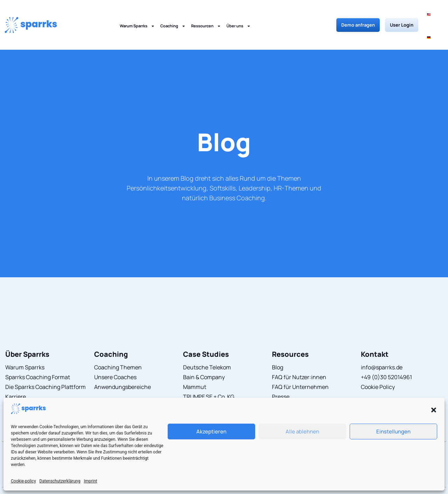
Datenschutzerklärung (60, 481)
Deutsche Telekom (207, 344)
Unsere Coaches (115, 354)
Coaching (173, 15)
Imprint (90, 481)
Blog (224, 119)
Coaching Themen (118, 344)
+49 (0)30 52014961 (386, 354)
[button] (434, 410)
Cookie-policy (23, 481)
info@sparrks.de (382, 344)
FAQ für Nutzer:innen (299, 354)
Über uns (239, 15)
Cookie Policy (378, 364)
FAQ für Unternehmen (300, 364)
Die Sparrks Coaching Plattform (45, 364)
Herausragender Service (36, 393)
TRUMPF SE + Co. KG (209, 374)
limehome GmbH (204, 383)
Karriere (16, 374)
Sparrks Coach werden (34, 383)
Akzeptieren (211, 432)
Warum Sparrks (137, 15)
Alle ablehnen (302, 432)
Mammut (195, 364)
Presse (281, 374)
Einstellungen (393, 432)
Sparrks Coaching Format (38, 354)
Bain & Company (204, 354)
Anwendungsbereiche (122, 364)
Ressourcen (206, 15)
